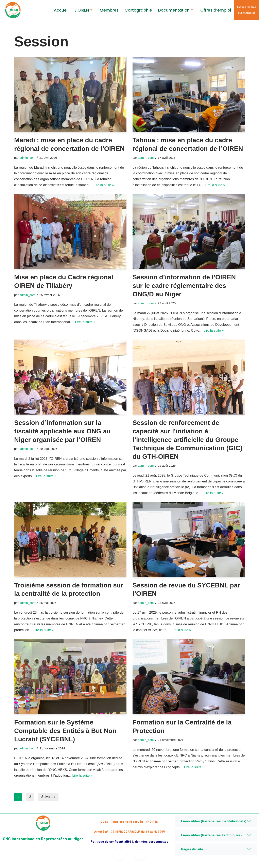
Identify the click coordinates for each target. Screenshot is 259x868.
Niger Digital (216, 863)
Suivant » (48, 798)
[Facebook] (119, 856)
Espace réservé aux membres (247, 10)
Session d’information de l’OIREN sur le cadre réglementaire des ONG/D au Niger (184, 286)
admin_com (27, 158)
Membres (109, 10)
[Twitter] (140, 856)
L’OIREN (84, 10)
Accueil (61, 10)
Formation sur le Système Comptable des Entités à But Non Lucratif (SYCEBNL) (65, 732)
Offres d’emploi (216, 10)
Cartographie (138, 10)
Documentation (176, 10)
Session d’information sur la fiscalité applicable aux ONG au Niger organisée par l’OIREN (62, 432)
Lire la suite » (105, 185)
